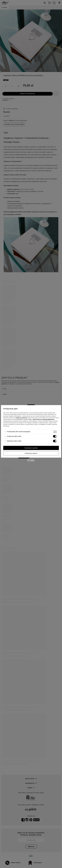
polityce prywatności (22, 418)
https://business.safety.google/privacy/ (44, 419)
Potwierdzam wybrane (31, 453)
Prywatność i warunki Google (24, 419)
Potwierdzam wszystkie (31, 448)
